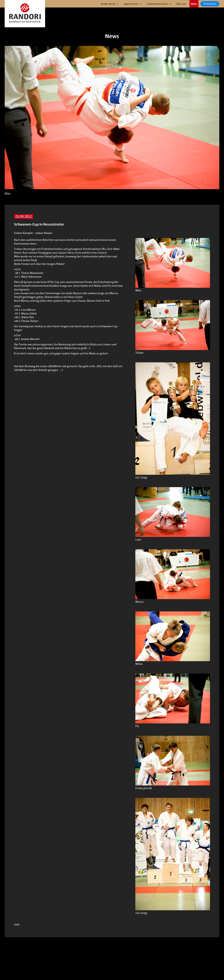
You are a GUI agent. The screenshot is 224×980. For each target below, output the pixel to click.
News (194, 4)
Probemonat (210, 4)
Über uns (181, 4)
